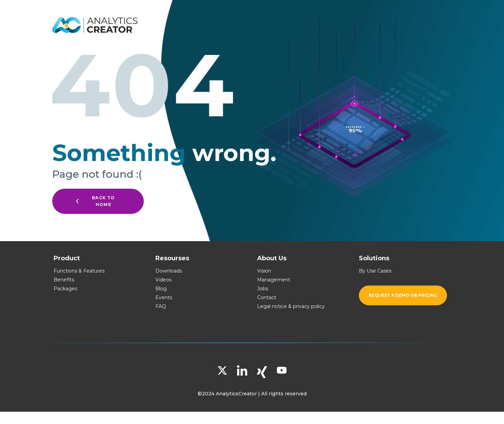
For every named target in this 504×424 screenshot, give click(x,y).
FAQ (161, 306)
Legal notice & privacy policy (291, 306)
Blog (161, 289)
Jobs (263, 289)
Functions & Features (79, 271)
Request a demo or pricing (403, 295)
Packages (65, 289)
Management (274, 280)
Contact (267, 297)
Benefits (64, 280)
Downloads (169, 271)
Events (164, 297)
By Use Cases (375, 271)
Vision (264, 271)
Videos (163, 280)
